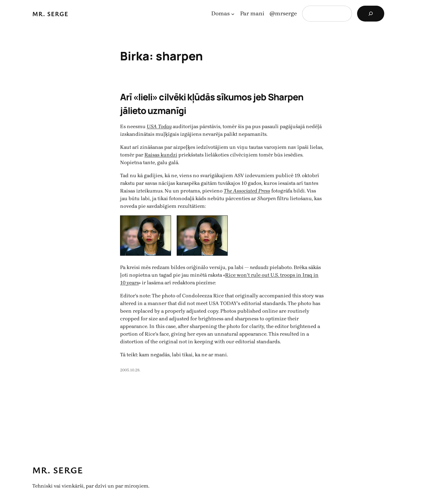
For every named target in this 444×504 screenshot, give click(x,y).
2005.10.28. (130, 370)
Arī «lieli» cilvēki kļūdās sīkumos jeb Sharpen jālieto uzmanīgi (212, 104)
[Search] (371, 14)
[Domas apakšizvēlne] (233, 14)
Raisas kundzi (161, 155)
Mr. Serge (50, 14)
